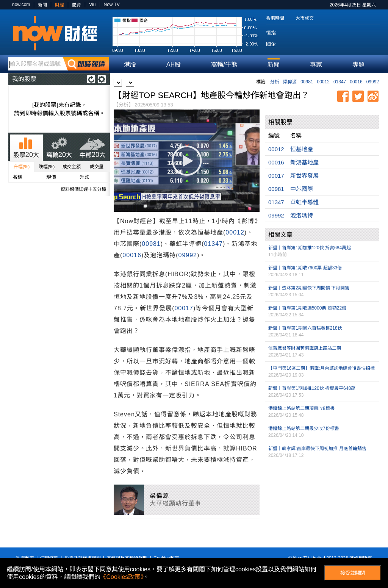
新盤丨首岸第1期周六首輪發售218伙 (305, 328)
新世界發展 (304, 176)
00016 (356, 82)
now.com (21, 5)
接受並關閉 (353, 573)
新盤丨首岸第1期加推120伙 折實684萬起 (310, 248)
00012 (323, 82)
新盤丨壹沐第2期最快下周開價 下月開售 (309, 288)
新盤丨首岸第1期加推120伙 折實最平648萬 (312, 388)
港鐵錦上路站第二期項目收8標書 (301, 408)
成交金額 (72, 167)
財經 (59, 5)
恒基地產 (302, 149)
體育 (77, 5)
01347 (340, 82)
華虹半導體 (304, 202)
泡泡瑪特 (302, 215)
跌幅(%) (47, 167)
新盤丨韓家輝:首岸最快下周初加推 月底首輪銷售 (317, 449)
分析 (275, 82)
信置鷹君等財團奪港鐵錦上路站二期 (305, 348)
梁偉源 (290, 82)
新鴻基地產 (304, 162)
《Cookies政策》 (122, 577)
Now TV (112, 5)
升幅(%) (22, 167)
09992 (373, 82)
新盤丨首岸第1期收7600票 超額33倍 (305, 268)
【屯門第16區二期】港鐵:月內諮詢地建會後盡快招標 (322, 368)
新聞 (42, 5)
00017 (184, 308)
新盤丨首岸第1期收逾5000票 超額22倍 (307, 308)
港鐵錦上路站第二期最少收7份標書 (304, 428)
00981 (307, 82)
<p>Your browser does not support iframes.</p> (322, 502)
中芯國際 (302, 189)
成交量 (97, 167)
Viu (92, 5)
